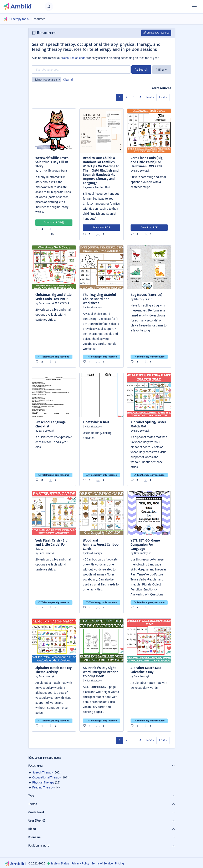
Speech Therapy (43, 772)
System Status (60, 863)
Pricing (119, 863)
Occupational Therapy (47, 777)
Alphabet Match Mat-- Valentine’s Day (147, 670)
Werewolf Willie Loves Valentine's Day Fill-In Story (52, 162)
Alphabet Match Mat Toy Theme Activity (54, 670)
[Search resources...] (81, 70)
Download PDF (54, 223)
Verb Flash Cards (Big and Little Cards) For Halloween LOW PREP (147, 162)
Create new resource (156, 33)
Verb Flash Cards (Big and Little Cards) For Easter (51, 545)
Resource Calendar (74, 58)
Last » (163, 97)
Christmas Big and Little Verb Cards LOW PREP (54, 297)
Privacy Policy (80, 863)
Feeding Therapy (43, 787)
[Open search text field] (49, 7)
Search (141, 70)
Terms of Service (102, 863)
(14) (46, 787)
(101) (50, 777)
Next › (150, 97)
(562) (46, 772)
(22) (46, 782)
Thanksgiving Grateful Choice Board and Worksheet (99, 299)
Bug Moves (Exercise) (146, 295)
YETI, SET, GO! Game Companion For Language (145, 545)
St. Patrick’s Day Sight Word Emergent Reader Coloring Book (100, 672)
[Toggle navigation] (194, 6)
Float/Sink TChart (96, 422)
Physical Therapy (43, 782)
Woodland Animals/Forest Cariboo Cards (101, 545)
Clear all (68, 80)
